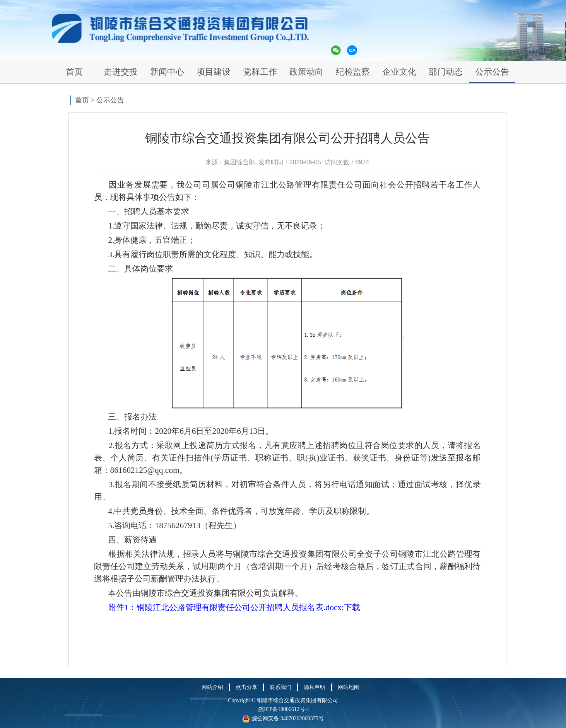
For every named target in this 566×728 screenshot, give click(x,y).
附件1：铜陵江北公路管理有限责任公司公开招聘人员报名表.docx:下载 (234, 607)
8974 (363, 162)
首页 (74, 72)
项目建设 (214, 72)
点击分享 (246, 687)
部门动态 (446, 72)
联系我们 (280, 687)
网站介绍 (212, 687)
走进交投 (121, 72)
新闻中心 (167, 72)
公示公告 (492, 72)
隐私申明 (315, 687)
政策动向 (306, 72)
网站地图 (349, 687)
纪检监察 (353, 72)
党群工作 (260, 72)
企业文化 (399, 72)
